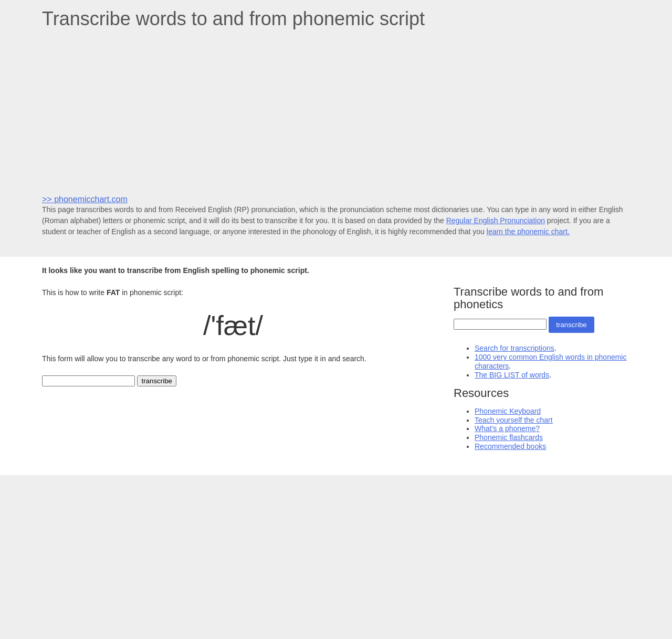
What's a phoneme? (507, 428)
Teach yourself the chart (514, 420)
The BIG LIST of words (512, 375)
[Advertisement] (336, 111)
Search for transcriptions (514, 348)
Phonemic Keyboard (508, 411)
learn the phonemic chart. (528, 232)
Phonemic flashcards (509, 437)
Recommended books (510, 446)
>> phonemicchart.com (85, 199)
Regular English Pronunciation (496, 221)
